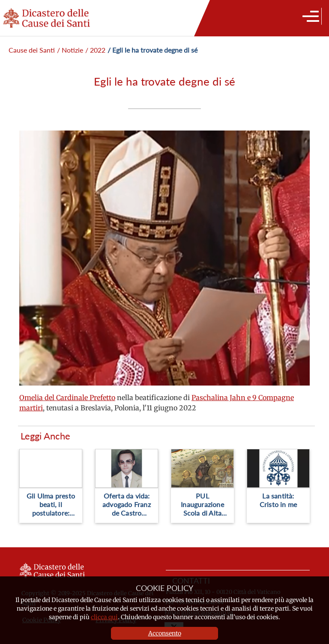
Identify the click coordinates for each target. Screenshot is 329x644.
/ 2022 (95, 50)
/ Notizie (70, 50)
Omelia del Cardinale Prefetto (67, 398)
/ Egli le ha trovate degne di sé (153, 50)
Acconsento (165, 633)
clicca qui (104, 617)
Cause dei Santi (32, 50)
